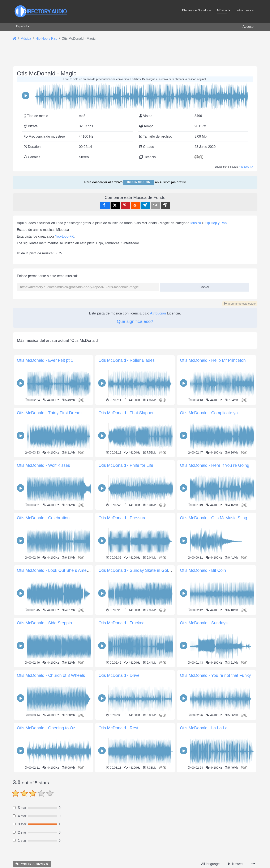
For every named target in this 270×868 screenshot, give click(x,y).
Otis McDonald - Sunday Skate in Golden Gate (142, 570)
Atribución (158, 313)
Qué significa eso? (135, 321)
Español (22, 26)
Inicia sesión (139, 182)
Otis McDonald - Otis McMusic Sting (214, 518)
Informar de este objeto (240, 304)
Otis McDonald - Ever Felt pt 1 (45, 360)
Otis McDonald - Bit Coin (203, 570)
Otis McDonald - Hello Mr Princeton (213, 360)
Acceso (248, 27)
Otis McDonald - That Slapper (126, 413)
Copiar (203, 286)
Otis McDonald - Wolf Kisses (44, 465)
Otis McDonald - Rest (118, 728)
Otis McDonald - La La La (204, 728)
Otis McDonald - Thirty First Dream (49, 413)
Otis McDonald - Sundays (204, 623)
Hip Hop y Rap (216, 223)
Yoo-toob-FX (246, 167)
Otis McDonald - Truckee (121, 623)
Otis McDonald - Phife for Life (126, 465)
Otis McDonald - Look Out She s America (55, 570)
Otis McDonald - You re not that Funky (215, 675)
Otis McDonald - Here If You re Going (215, 465)
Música (196, 223)
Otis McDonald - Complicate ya (209, 413)
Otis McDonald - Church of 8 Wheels (51, 675)
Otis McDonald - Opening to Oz (46, 728)
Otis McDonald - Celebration (43, 518)
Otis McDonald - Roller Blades (127, 360)
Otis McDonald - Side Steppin (44, 623)
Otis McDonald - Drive (119, 675)
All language (210, 864)
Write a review (32, 864)
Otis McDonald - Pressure (122, 518)
